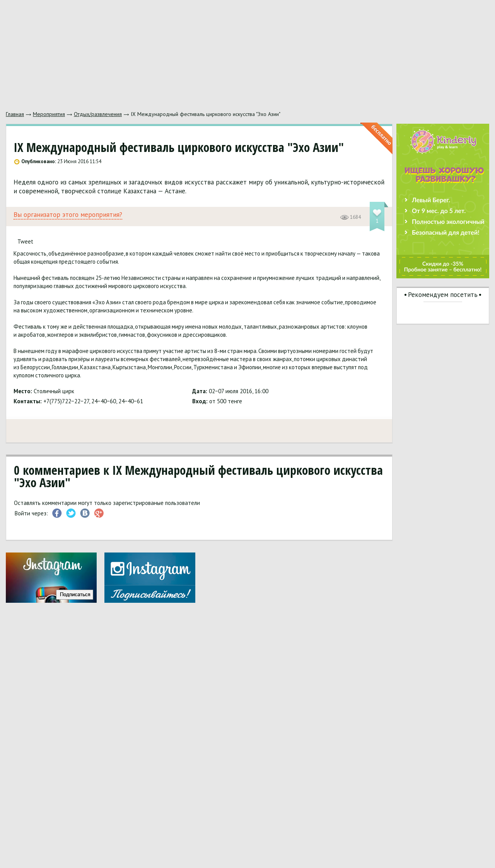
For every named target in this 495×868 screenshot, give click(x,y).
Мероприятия (49, 114)
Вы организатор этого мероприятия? (68, 215)
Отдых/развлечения (98, 114)
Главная (15, 114)
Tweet (25, 241)
